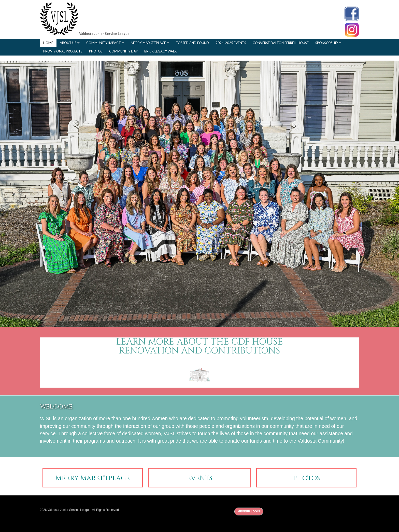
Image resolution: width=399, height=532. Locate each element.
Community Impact (104, 43)
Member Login (249, 511)
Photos (96, 51)
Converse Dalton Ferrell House (281, 43)
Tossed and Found (192, 43)
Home (48, 43)
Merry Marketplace (148, 43)
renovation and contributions (199, 351)
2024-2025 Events (231, 43)
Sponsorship (327, 43)
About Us (68, 43)
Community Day (123, 51)
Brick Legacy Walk (160, 51)
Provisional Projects (63, 51)
